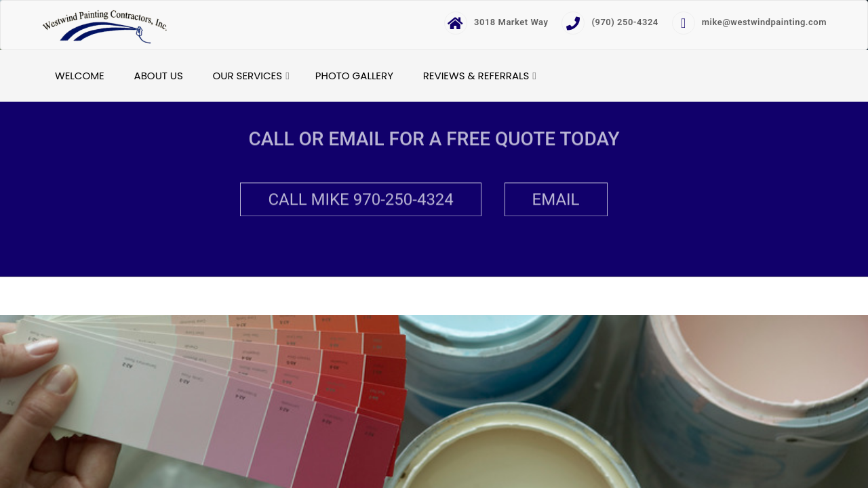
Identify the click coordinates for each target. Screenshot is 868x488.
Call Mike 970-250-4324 (360, 199)
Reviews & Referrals (476, 76)
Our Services (248, 76)
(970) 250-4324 (610, 22)
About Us (159, 76)
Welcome (80, 76)
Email (556, 199)
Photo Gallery (354, 76)
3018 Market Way (496, 22)
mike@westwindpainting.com (749, 22)
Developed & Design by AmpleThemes (494, 296)
